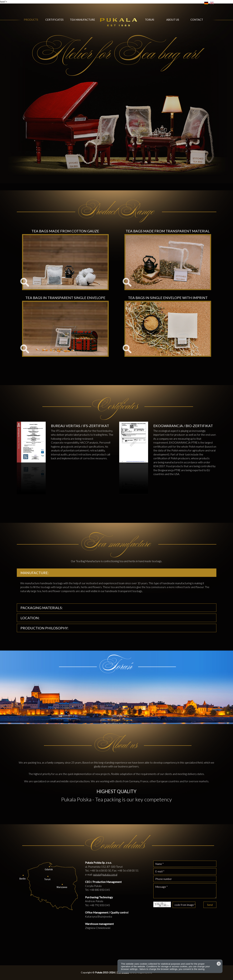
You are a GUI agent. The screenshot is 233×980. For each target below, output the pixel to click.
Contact (197, 20)
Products (31, 20)
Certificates (54, 20)
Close (219, 964)
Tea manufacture (82, 20)
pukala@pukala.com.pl (105, 874)
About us (173, 20)
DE (206, 3)
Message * (185, 891)
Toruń (149, 20)
